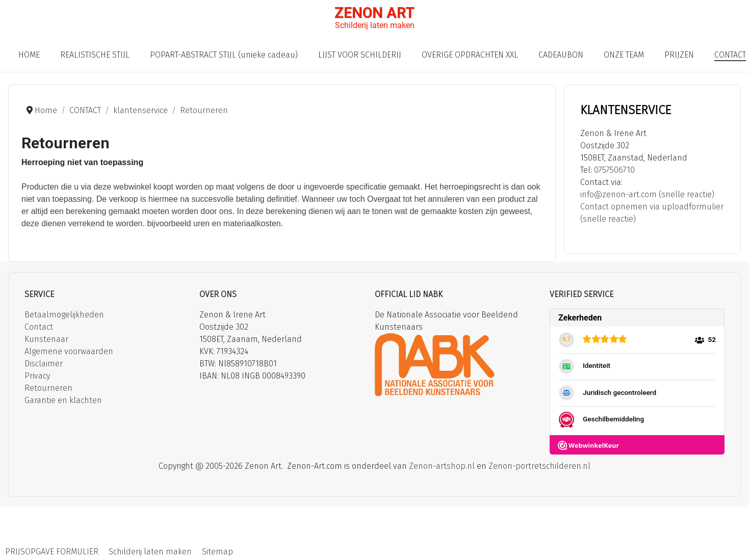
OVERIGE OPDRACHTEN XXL (470, 55)
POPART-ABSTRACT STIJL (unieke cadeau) (224, 55)
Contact (39, 327)
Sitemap (217, 552)
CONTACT (730, 55)
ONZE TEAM (624, 55)
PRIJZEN (679, 55)
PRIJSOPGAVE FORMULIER (52, 552)
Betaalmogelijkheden (64, 315)
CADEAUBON (561, 55)
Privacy (37, 376)
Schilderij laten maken (150, 552)
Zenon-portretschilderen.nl (539, 466)
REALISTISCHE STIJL (95, 55)
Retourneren (48, 388)
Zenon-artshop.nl (442, 466)
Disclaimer (44, 364)
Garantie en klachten (63, 400)
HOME (29, 55)
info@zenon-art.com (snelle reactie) (647, 194)
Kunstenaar (46, 339)
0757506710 (614, 170)
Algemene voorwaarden (69, 351)
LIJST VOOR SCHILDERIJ (360, 55)
